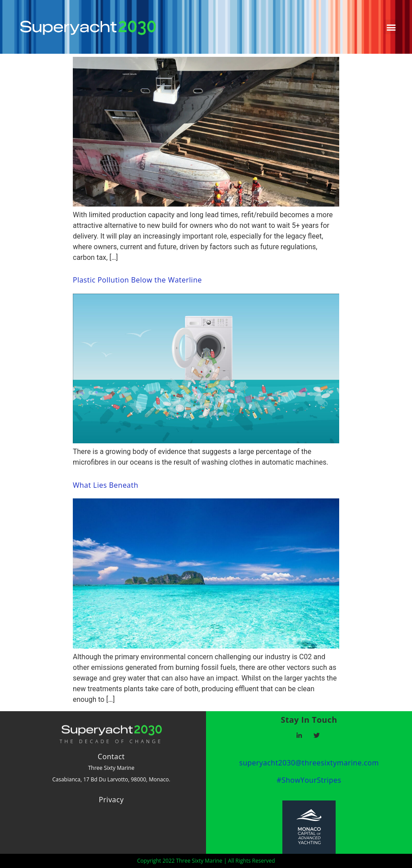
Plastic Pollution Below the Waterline (137, 280)
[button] (391, 27)
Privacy (111, 800)
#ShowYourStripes (309, 780)
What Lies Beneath (106, 485)
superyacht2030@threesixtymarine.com (309, 763)
